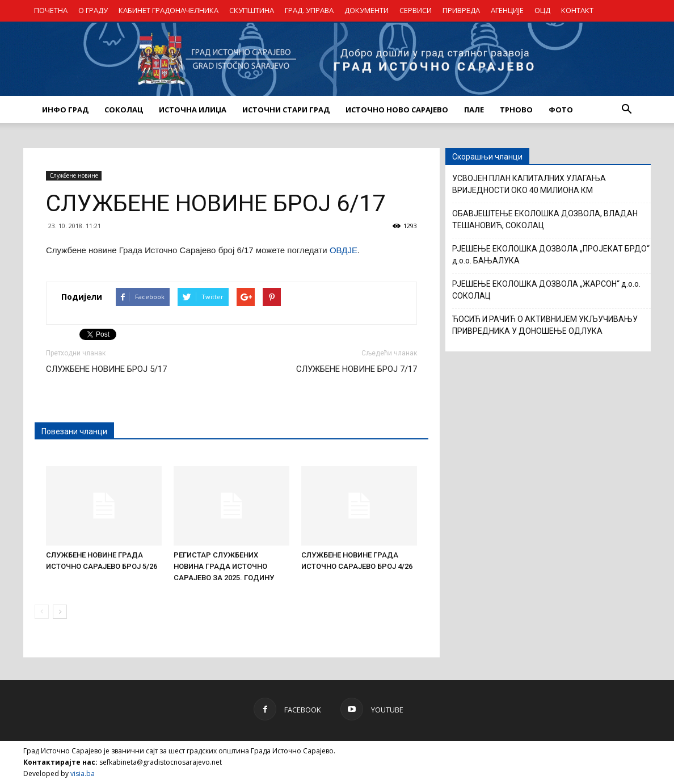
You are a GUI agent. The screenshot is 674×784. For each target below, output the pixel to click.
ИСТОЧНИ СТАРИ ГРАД (286, 110)
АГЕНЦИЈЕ (507, 10)
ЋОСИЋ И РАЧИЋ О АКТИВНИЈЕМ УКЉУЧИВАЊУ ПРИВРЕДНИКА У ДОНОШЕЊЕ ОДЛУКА (545, 325)
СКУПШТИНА (252, 10)
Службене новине (74, 175)
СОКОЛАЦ (124, 110)
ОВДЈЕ (344, 250)
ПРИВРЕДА (461, 10)
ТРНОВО (516, 110)
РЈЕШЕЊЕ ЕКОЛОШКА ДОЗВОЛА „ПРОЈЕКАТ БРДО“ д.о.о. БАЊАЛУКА (551, 255)
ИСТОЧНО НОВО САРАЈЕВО (397, 110)
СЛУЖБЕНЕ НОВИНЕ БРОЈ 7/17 (357, 369)
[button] (626, 110)
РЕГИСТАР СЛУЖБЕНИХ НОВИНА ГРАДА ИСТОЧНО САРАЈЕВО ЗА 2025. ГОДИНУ (224, 566)
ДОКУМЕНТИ (367, 10)
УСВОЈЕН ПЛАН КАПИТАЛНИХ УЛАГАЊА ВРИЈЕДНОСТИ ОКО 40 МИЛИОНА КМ (529, 184)
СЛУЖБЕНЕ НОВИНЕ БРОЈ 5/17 (106, 369)
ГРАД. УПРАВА (309, 10)
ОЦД (542, 10)
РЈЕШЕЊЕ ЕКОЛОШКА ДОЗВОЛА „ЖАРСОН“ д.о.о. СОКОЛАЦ (546, 290)
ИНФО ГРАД (65, 110)
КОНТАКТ (577, 10)
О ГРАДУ (93, 10)
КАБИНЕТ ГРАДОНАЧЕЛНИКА (168, 10)
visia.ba (83, 773)
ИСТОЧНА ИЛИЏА (193, 110)
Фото (561, 110)
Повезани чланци (74, 431)
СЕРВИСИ (416, 10)
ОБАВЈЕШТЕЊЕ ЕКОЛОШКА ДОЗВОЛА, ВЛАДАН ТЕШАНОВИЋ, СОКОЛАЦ (545, 219)
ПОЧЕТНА (51, 10)
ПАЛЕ (474, 110)
